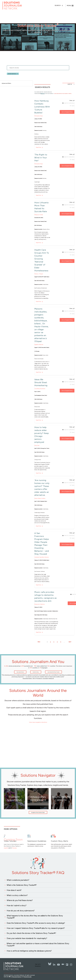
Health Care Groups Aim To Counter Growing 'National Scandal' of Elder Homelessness (42, 260)
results (43, 94)
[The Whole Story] (63, 965)
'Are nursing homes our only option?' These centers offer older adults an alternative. (42, 488)
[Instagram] (71, 965)
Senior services (12, 74)
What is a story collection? (17, 895)
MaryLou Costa (39, 215)
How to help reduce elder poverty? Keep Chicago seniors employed (42, 435)
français (14, 848)
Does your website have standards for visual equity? (27, 938)
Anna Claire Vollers (40, 498)
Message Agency (17, 977)
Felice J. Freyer (39, 274)
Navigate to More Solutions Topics (38, 812)
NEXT (70, 642)
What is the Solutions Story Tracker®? (22, 885)
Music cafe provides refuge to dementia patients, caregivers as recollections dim (46, 597)
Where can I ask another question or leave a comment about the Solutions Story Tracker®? (38, 945)
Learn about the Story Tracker (53, 672)
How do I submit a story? (17, 905)
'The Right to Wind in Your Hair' (41, 158)
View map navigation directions (38, 722)
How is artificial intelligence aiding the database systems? (29, 951)
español (6, 848)
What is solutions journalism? (18, 880)
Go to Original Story (67, 112)
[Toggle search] (60, 6)
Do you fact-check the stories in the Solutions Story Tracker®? (31, 933)
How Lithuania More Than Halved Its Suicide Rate (41, 207)
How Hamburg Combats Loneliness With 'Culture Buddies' (42, 107)
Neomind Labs (28, 977)
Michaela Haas (39, 116)
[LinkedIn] (54, 965)
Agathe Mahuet (39, 344)
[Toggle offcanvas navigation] (70, 6)
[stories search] (38, 69)
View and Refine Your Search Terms (63, 94)
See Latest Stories (20, 672)
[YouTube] (58, 965)
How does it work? (14, 890)
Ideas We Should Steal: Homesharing (41, 382)
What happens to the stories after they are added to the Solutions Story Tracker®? (35, 917)
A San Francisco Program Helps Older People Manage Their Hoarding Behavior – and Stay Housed (42, 544)
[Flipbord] (67, 965)
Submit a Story (36, 672)
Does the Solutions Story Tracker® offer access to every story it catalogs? (36, 923)
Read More (39, 147)
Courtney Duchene (40, 389)
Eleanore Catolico (40, 604)
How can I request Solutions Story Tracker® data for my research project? (36, 928)
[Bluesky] (50, 964)
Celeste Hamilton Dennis (42, 557)
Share (71, 101)
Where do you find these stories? (20, 900)
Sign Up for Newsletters (38, 965)
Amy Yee (37, 445)
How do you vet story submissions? (21, 911)
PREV (39, 642)
